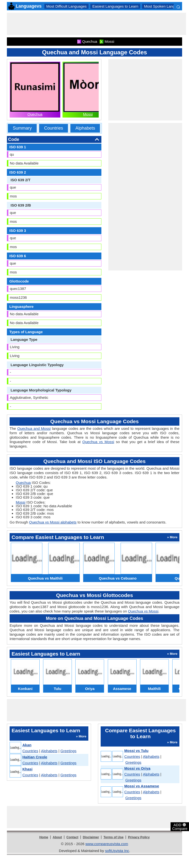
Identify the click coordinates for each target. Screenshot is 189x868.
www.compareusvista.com (107, 844)
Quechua (35, 114)
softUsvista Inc (117, 851)
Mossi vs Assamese (142, 786)
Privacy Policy (139, 837)
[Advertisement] (96, 24)
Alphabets (85, 128)
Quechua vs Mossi (98, 442)
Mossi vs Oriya (137, 768)
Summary (22, 128)
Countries (54, 128)
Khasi (27, 769)
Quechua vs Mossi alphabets (53, 522)
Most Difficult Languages (66, 6)
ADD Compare (180, 826)
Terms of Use (114, 837)
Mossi (88, 114)
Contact (72, 837)
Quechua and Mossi (34, 428)
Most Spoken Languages (164, 6)
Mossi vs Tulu (136, 751)
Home (44, 837)
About (57, 837)
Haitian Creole (35, 757)
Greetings (69, 751)
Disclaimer (91, 837)
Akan (27, 745)
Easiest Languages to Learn (115, 6)
